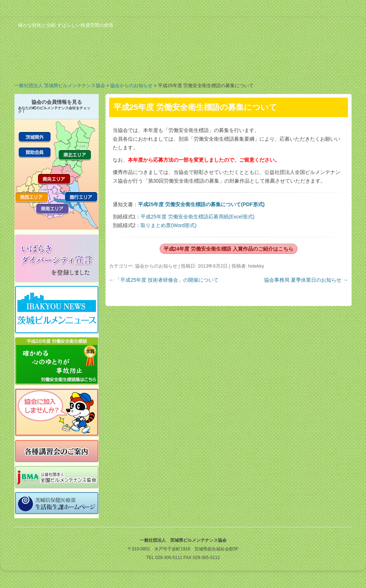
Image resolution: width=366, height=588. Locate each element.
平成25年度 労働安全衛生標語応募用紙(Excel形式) (197, 217)
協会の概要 (43, 67)
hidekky (256, 266)
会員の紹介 (159, 67)
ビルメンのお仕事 (275, 67)
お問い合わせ (332, 67)
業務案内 (101, 67)
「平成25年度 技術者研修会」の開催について (164, 280)
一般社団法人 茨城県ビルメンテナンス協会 (60, 86)
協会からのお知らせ (131, 86)
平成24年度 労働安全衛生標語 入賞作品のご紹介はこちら (229, 249)
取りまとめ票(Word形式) (169, 225)
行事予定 (217, 67)
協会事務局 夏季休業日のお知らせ (306, 280)
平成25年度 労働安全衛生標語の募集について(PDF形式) (201, 204)
